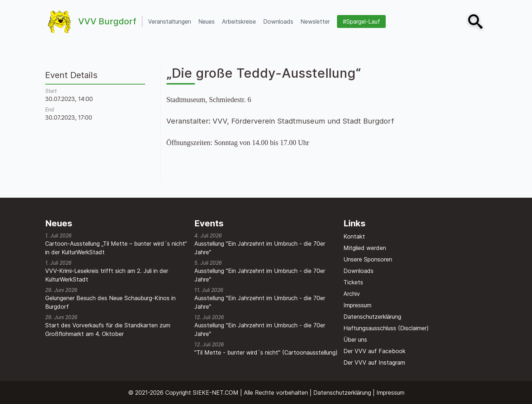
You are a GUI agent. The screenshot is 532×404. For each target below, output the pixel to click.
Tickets (353, 282)
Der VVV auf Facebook (374, 351)
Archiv (352, 294)
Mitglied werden (365, 248)
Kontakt (354, 236)
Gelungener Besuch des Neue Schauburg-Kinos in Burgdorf (110, 302)
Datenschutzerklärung (372, 317)
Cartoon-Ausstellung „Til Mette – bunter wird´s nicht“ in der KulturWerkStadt (116, 248)
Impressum (357, 305)
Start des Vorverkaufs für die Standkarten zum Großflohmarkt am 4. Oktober (108, 330)
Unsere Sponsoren (368, 259)
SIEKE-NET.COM (216, 393)
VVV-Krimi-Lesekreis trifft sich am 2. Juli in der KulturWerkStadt (107, 275)
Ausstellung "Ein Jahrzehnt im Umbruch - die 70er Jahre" (260, 248)
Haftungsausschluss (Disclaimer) (386, 328)
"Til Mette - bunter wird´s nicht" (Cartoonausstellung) (266, 352)
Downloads (358, 271)
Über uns (355, 340)
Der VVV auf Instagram (374, 362)
